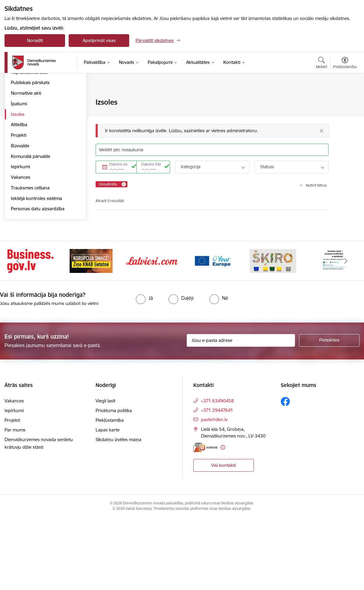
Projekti (19, 208)
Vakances (21, 250)
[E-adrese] (205, 520)
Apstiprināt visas (99, 40)
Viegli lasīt (105, 473)
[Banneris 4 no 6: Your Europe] (213, 333)
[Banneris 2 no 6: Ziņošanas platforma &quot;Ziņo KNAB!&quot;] (91, 333)
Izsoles (18, 187)
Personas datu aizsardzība (38, 281)
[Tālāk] (346, 333)
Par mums (15, 502)
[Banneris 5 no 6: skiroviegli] (273, 333)
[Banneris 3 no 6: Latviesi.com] (152, 333)
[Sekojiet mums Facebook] (285, 474)
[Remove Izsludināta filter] (124, 184)
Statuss (267, 167)
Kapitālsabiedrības (29, 145)
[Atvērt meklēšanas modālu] (321, 64)
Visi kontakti (223, 538)
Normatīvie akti (26, 166)
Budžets (19, 134)
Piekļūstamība (110, 492)
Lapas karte (108, 502)
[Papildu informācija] (223, 520)
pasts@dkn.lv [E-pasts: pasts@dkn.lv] (214, 492)
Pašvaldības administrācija (37, 124)
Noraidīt (35, 40)
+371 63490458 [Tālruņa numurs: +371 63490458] (217, 473)
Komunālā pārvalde (31, 229)
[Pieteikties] (329, 413)
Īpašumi (19, 176)
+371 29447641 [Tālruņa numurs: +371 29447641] (217, 482)
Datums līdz (151, 164)
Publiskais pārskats (30, 155)
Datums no (118, 164)
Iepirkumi (20, 239)
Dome (17, 103)
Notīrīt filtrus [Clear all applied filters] (316, 185)
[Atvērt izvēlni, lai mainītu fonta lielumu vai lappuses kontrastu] (345, 64)
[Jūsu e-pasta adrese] (241, 413)
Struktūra (21, 113)
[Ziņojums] (212, 131)
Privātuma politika (114, 483)
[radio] (144, 371)
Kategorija (191, 167)
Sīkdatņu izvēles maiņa (118, 512)
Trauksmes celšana (30, 260)
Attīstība (19, 197)
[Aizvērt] (322, 131)
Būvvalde (20, 218)
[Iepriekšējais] (18, 333)
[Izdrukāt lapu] (345, 100)
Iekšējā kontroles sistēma (36, 271)
